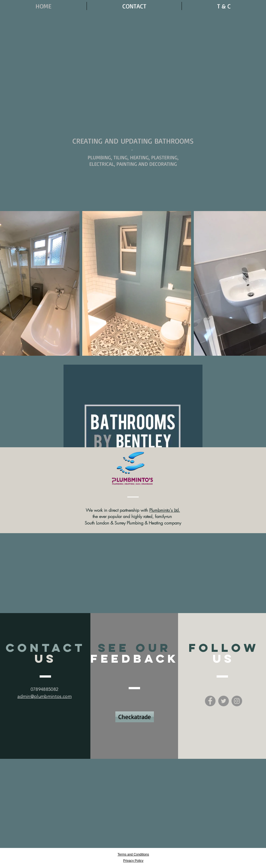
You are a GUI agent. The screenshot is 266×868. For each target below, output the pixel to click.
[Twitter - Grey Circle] (224, 701)
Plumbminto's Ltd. (165, 510)
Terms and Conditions (133, 854)
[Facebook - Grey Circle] (210, 701)
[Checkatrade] (135, 717)
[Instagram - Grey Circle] (237, 701)
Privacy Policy (133, 861)
